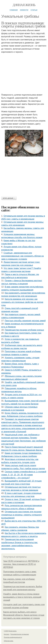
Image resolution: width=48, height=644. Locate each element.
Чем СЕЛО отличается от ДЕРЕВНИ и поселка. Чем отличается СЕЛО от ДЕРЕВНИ (21, 564)
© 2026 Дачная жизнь (10, 631)
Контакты (7, 634)
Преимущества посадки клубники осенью (24, 330)
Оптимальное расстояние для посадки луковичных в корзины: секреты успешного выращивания (22, 515)
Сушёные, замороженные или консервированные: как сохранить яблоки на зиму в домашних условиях (22, 256)
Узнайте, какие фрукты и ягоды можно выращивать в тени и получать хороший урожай (22, 597)
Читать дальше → (9, 198)
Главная (14, 10)
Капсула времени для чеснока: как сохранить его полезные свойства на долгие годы (22, 302)
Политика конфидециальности (13, 637)
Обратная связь (9, 641)
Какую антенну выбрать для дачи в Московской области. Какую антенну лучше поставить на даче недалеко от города (24, 615)
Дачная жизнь (24, 5)
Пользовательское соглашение (20, 634)
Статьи (34, 10)
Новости (24, 10)
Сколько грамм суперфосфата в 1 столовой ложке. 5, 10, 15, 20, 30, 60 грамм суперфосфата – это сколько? (24, 475)
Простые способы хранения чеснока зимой (25, 321)
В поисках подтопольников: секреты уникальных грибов (23, 25)
